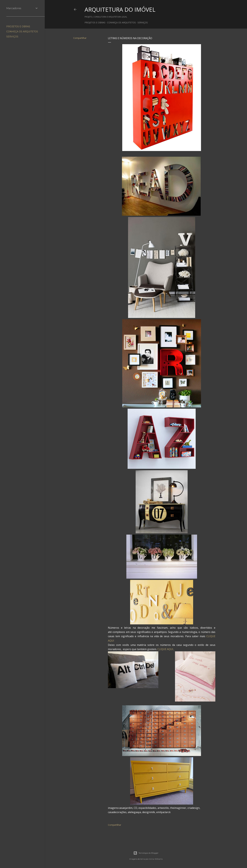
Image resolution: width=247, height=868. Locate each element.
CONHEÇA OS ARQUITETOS (121, 22)
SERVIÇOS (143, 22)
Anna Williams (156, 859)
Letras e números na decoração (130, 38)
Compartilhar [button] (80, 38)
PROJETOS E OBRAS (95, 22)
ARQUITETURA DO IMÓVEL (120, 10)
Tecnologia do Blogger (146, 853)
